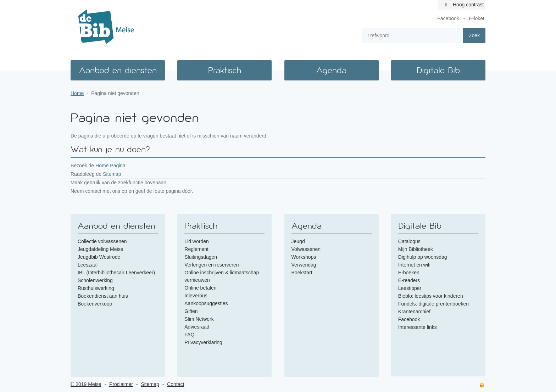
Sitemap (112, 174)
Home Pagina (110, 166)
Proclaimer (121, 384)
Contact (176, 384)
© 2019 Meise (86, 384)
